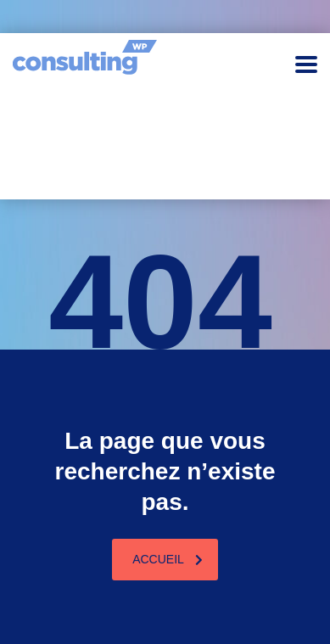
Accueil (168, 559)
